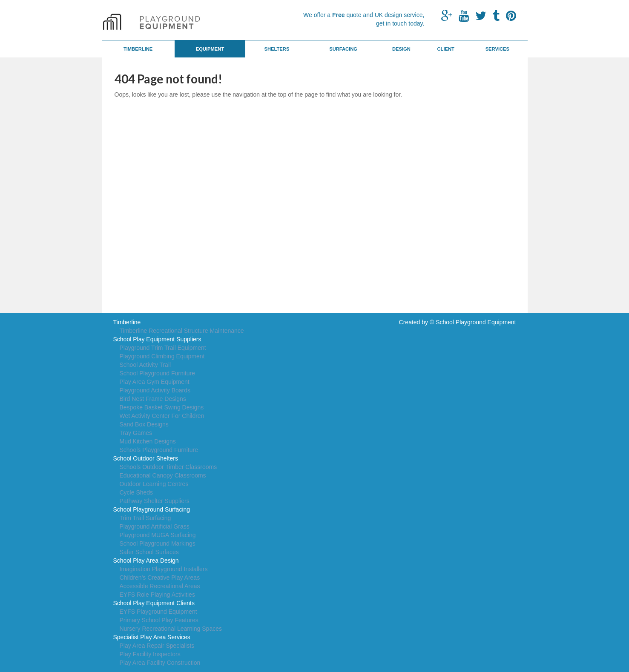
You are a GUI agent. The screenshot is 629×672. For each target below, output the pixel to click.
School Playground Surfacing (152, 509)
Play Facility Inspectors (150, 654)
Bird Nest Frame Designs (153, 399)
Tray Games (136, 433)
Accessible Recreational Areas (160, 586)
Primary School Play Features (159, 620)
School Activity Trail (145, 365)
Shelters (277, 49)
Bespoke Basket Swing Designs (162, 407)
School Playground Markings (158, 543)
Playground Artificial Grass (155, 526)
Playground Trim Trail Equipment (163, 348)
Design (401, 49)
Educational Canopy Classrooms (163, 475)
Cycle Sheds (136, 492)
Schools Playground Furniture (159, 450)
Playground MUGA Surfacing (158, 535)
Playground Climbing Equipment (162, 356)
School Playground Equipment (476, 322)
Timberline (138, 49)
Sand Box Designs (144, 424)
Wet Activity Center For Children (162, 416)
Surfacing (343, 49)
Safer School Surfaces (149, 552)
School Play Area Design (146, 560)
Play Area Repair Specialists (157, 646)
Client (445, 49)
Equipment (210, 49)
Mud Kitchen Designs (148, 441)
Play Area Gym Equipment (155, 382)
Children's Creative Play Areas (160, 578)
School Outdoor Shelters (146, 458)
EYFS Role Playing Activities (157, 595)
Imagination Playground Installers (164, 569)
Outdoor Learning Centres (154, 484)
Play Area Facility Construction (160, 663)
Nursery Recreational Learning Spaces (171, 629)
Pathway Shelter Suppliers (155, 501)
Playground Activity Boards (155, 390)
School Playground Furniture (157, 373)
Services (497, 49)
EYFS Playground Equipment (158, 612)
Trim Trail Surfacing (145, 518)
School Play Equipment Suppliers (157, 339)
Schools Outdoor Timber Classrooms (168, 467)
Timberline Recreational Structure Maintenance (182, 331)
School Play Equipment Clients (154, 603)
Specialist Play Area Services (152, 637)
